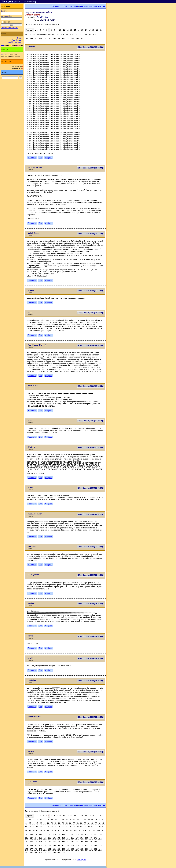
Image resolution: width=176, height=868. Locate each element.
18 (90, 30)
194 (50, 39)
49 (45, 823)
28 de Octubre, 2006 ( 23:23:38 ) (90, 782)
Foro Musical (42, 17)
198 (68, 39)
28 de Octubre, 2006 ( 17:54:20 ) (90, 658)
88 (26, 831)
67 (30, 827)
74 (56, 827)
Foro (19, 38)
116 (63, 834)
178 (58, 34)
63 (96, 823)
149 (59, 842)
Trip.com (5, 54)
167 (63, 845)
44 (26, 823)
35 (74, 819)
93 (45, 831)
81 (81, 827)
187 (99, 34)
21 (101, 30)
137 (82, 838)
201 (82, 39)
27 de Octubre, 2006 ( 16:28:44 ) (90, 447)
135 (73, 838)
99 (67, 831)
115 (59, 834)
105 (94, 831)
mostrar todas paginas (45, 34)
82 (85, 827)
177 (31, 849)
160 (31, 845)
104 (89, 831)
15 (79, 30)
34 (70, 819)
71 (45, 827)
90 (33, 831)
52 (56, 823)
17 (86, 30)
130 (50, 838)
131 (54, 838)
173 (91, 845)
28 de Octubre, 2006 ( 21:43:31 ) (90, 752)
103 (85, 831)
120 (82, 834)
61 (89, 823)
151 (68, 842)
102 (80, 831)
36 (78, 819)
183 (81, 34)
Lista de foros (99, 6)
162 (40, 845)
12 (68, 30)
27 (45, 819)
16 (82, 30)
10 (60, 30)
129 (45, 838)
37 (81, 819)
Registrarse (16, 40)
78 (70, 827)
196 (59, 39)
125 (27, 838)
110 (36, 834)
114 (54, 834)
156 (91, 842)
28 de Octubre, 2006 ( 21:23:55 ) (90, 717)
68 (33, 827)
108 (27, 834)
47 (37, 823)
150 (63, 842)
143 (31, 842)
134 (68, 838)
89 (30, 831)
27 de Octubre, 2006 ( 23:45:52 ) (90, 604)
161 (36, 845)
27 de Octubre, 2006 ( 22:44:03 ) (90, 575)
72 (48, 827)
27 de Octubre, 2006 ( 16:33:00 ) (90, 488)
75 (59, 827)
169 (73, 845)
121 (86, 834)
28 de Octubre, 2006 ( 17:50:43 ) (90, 636)
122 (91, 834)
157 (96, 842)
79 (74, 827)
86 (100, 827)
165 (54, 845)
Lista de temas (85, 6)
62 (92, 823)
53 (59, 823)
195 (54, 39)
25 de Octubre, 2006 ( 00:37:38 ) (90, 291)
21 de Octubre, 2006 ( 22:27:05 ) (90, 234)
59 (81, 823)
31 (59, 819)
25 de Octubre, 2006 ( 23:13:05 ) (90, 386)
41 (96, 819)
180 (67, 34)
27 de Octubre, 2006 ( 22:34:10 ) (90, 547)
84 (92, 827)
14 (75, 30)
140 (96, 838)
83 (89, 827)
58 (78, 823)
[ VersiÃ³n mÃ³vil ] (29, 2)
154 (82, 842)
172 (86, 845)
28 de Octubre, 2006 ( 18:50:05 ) (90, 681)
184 (85, 34)
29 (52, 819)
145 (40, 842)
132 (59, 838)
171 (82, 845)
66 (26, 827)
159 (27, 845)
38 (85, 819)
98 (63, 831)
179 (62, 34)
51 (52, 823)
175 (100, 845)
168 (68, 845)
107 (103, 831)
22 (26, 34)
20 (97, 30)
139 (91, 838)
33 (67, 819)
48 (41, 823)
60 (85, 823)
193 (45, 39)
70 (41, 827)
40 (92, 819)
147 (50, 842)
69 (37, 827)
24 (33, 34)
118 (73, 834)
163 (45, 845)
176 (27, 849)
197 (63, 39)
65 (103, 823)
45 (30, 823)
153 (77, 842)
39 (89, 819)
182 (76, 34)
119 (77, 834)
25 (37, 819)
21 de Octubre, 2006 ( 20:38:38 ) (90, 47)
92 (41, 831)
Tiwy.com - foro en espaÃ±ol (38, 12)
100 (71, 831)
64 (100, 823)
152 (73, 842)
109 (31, 834)
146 (45, 842)
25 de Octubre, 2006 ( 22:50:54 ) (90, 345)
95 (52, 831)
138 (86, 838)
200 (77, 39)
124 (100, 834)
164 (50, 845)
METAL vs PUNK (47, 20)
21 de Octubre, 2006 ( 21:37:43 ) (90, 168)
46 (33, 823)
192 (40, 39)
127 (36, 838)
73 (52, 827)
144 (36, 842)
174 (96, 845)
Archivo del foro (15, 42)
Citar (41, 158)
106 (98, 831)
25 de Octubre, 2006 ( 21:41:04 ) (90, 313)
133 (63, 838)
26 (41, 819)
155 (86, 842)
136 (77, 838)
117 (68, 834)
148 (54, 842)
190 (31, 39)
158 (100, 842)
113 (50, 834)
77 (67, 827)
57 (74, 823)
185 (90, 34)
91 (37, 831)
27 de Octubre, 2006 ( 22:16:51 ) (90, 514)
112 (45, 834)
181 (71, 34)
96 (56, 831)
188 (104, 34)
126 (31, 838)
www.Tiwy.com (82, 860)
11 (64, 30)
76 (63, 827)
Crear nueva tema (70, 6)
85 (96, 827)
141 (100, 838)
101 (75, 831)
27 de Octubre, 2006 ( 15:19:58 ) (90, 421)
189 (27, 39)
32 (63, 819)
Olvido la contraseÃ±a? (10, 28)
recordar (7, 22)
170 (77, 845)
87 (103, 827)
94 (48, 831)
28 (48, 819)
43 (103, 819)
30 (56, 819)
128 (40, 838)
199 (73, 39)
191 (36, 39)
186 (94, 34)
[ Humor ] (18, 2)
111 (40, 834)
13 (71, 30)
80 (78, 827)
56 (70, 823)
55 (67, 823)
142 (27, 842)
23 (30, 34)
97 (59, 831)
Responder (57, 6)
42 (100, 819)
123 (96, 834)
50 (48, 823)
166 (59, 845)
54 (63, 823)
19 (93, 30)
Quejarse (49, 158)
